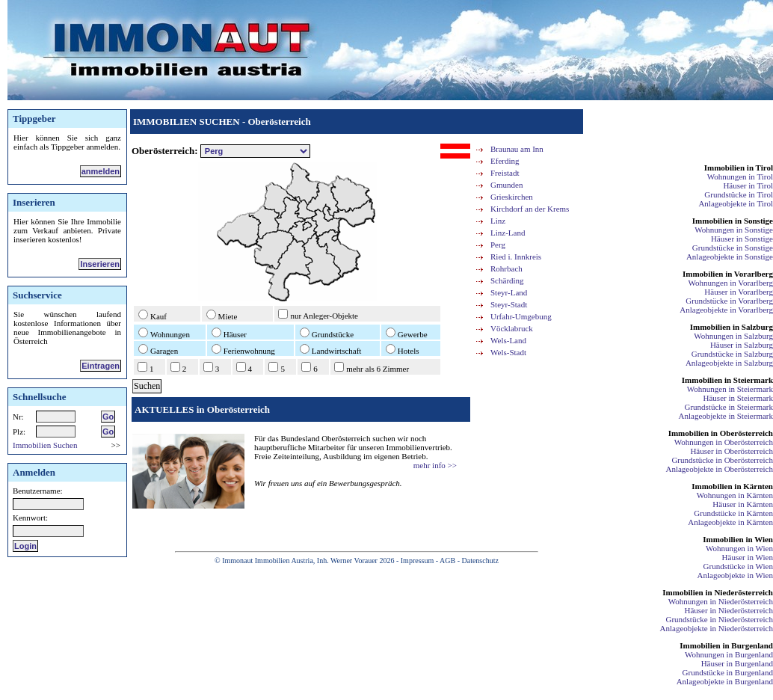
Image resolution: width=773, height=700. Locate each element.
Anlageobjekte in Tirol (736, 203)
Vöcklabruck (512, 328)
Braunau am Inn (517, 149)
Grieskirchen (512, 197)
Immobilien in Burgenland (726, 645)
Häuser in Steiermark (738, 398)
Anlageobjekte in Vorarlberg (726, 310)
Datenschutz (480, 561)
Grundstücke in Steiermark (729, 407)
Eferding (505, 161)
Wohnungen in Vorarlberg (731, 283)
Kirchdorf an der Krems (530, 209)
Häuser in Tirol (748, 185)
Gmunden (506, 185)
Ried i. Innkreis (516, 257)
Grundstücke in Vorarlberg (729, 301)
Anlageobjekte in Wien (735, 575)
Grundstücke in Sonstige (733, 248)
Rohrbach (506, 268)
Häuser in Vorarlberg (739, 292)
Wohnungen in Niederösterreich (721, 601)
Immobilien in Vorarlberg (728, 274)
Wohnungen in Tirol (740, 176)
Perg (498, 245)
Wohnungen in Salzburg (733, 336)
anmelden (101, 171)
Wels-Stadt (508, 352)
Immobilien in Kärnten (732, 486)
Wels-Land (508, 340)
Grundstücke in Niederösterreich (719, 619)
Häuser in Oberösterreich (732, 451)
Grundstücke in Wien (738, 566)
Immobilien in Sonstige (733, 221)
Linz (498, 221)
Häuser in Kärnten (743, 504)
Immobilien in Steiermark (727, 380)
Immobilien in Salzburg (732, 327)
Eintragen (101, 366)
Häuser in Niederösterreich (729, 610)
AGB (447, 561)
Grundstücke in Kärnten (733, 513)
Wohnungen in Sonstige (734, 230)
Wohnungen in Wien (739, 548)
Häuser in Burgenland (737, 663)
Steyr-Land (509, 292)
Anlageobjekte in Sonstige (730, 257)
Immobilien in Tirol (739, 168)
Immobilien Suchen (45, 445)
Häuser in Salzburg (742, 345)
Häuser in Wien (748, 557)
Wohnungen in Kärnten (735, 495)
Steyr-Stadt (509, 304)
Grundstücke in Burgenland (728, 672)
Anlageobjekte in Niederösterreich (717, 628)
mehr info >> (435, 465)
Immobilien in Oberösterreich (721, 433)
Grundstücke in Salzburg (732, 354)
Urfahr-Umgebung (521, 316)
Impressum (417, 561)
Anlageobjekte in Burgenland (725, 681)
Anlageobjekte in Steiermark (726, 416)
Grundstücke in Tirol (739, 194)
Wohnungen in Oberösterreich (724, 442)
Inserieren (100, 264)
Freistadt (505, 173)
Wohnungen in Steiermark (730, 389)
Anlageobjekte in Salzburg (729, 363)
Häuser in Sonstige (742, 239)
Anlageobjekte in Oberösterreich (719, 469)
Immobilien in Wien (738, 539)
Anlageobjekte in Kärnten (730, 522)
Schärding (507, 280)
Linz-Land (508, 233)
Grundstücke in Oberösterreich (722, 460)
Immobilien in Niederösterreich (718, 592)
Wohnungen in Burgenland (729, 654)
